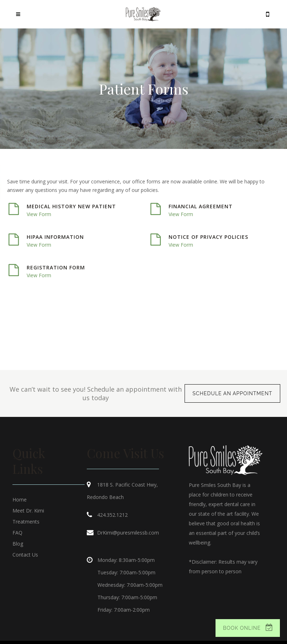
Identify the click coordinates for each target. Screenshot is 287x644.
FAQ (17, 533)
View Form (39, 214)
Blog (18, 544)
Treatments (26, 522)
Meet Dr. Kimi (28, 511)
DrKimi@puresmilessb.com (128, 533)
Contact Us (25, 555)
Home (20, 500)
